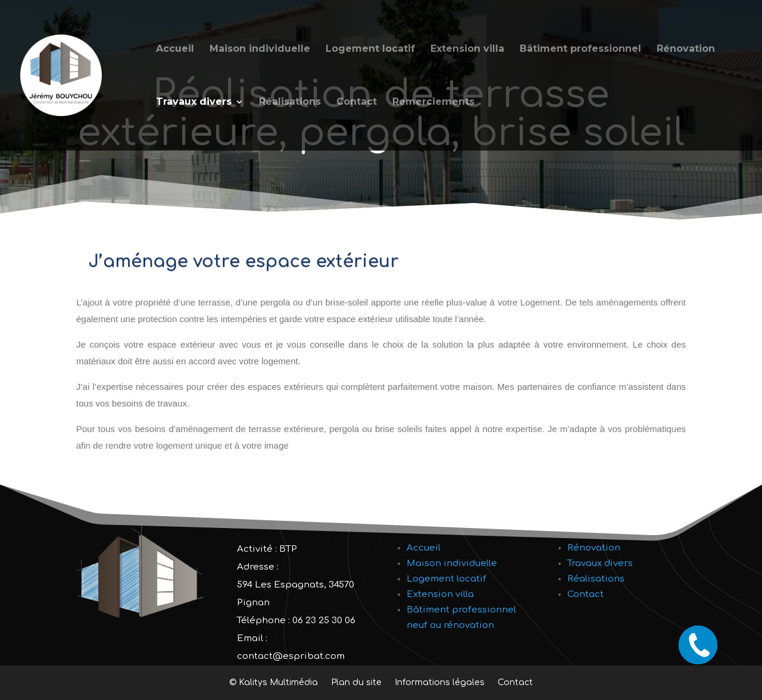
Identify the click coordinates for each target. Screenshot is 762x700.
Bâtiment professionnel (580, 49)
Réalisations (290, 102)
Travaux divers (194, 102)
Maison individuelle (260, 49)
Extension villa (467, 49)
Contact (357, 102)
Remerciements (433, 102)
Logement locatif (370, 49)
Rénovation (686, 49)
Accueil (175, 49)
